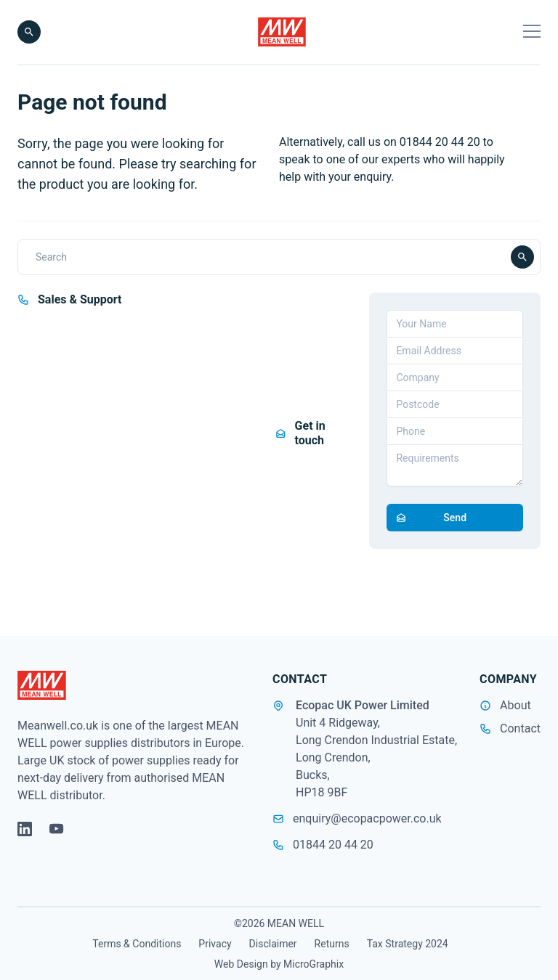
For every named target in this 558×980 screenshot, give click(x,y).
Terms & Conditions (137, 944)
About (515, 705)
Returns (332, 944)
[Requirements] (455, 465)
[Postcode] (455, 404)
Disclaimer (273, 944)
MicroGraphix (314, 964)
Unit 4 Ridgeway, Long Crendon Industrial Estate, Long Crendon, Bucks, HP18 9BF (376, 758)
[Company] (455, 377)
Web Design (241, 964)
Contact (520, 728)
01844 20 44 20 (323, 845)
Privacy (215, 944)
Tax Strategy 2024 (408, 944)
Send (427, 518)
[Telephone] (455, 431)
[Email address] (455, 351)
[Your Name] (455, 324)
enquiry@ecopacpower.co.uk (357, 818)
